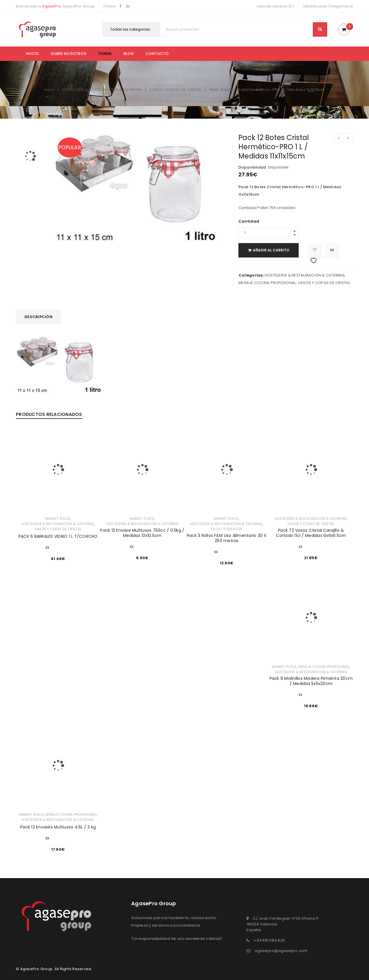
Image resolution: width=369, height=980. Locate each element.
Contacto (157, 54)
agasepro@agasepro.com (281, 951)
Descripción (38, 317)
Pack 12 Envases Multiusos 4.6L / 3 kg (58, 827)
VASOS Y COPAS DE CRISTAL (176, 90)
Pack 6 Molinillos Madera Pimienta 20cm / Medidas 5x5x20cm (311, 681)
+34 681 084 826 (269, 940)
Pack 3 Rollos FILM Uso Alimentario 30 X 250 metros (227, 538)
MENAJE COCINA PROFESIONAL (267, 283)
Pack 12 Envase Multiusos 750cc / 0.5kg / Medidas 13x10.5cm (142, 533)
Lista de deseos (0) (276, 6)
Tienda (105, 54)
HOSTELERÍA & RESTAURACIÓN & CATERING (102, 90)
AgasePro (52, 6)
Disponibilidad (252, 167)
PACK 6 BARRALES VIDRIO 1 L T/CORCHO (58, 536)
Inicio (33, 54)
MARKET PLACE (58, 519)
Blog (129, 54)
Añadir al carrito (274, 250)
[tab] (38, 317)
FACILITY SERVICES (227, 529)
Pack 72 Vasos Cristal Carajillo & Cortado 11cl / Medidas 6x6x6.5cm (311, 533)
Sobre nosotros (69, 54)
